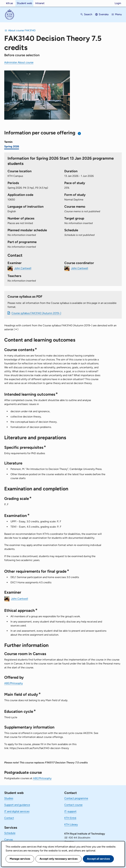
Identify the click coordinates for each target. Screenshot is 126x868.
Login (118, 3)
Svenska (104, 14)
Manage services (20, 859)
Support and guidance (17, 805)
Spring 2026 (12, 146)
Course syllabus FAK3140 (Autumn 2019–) (36, 313)
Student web (24, 3)
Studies (9, 798)
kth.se (10, 3)
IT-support (70, 811)
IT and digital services (17, 811)
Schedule (10, 833)
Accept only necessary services (58, 859)
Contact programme (76, 798)
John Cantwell (23, 268)
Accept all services (98, 859)
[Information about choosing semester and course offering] (79, 133)
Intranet (40, 3)
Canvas (9, 840)
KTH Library (71, 824)
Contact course (73, 805)
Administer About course (19, 62)
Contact (9, 818)
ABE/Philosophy (14, 683)
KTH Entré (70, 818)
